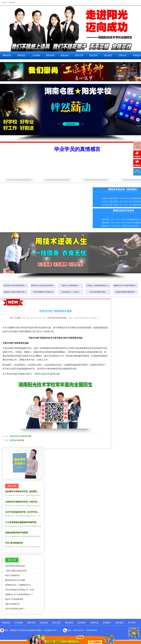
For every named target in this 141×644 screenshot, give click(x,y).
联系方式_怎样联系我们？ (70, 286)
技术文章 (79, 55)
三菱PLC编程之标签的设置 (16, 571)
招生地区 (119, 623)
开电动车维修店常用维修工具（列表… (20, 590)
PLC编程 (18, 318)
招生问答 (50, 55)
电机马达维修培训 (12, 604)
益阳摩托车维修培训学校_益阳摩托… (22, 491)
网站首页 (7, 55)
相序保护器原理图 (17, 440)
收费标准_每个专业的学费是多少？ (19, 594)
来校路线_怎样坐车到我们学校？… (16, 292)
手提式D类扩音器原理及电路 (57, 318)
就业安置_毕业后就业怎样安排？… (16, 286)
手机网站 (4, 3)
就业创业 (65, 55)
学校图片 (107, 623)
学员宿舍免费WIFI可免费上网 (43, 292)
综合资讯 (93, 55)
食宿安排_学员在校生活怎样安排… (43, 286)
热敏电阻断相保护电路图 (16, 533)
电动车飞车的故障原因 (14, 599)
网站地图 (12, 3)
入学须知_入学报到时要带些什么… (98, 286)
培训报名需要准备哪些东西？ (126, 292)
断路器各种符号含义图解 (15, 580)
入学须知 (36, 55)
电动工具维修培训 (12, 575)
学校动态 (21, 55)
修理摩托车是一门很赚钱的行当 (18, 585)
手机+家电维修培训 (14, 543)
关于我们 (132, 623)
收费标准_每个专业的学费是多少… (125, 286)
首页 (11, 318)
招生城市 (108, 55)
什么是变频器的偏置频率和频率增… (22, 522)
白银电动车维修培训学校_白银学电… (22, 502)
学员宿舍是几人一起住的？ (71, 292)
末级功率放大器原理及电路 (21, 436)
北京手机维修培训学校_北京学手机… (22, 512)
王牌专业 (122, 55)
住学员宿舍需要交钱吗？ (98, 292)
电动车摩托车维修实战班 (15, 566)
